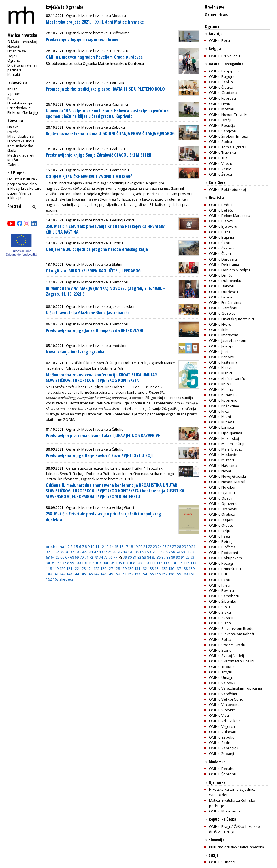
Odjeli (12, 56)
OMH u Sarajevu (223, 131)
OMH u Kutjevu (221, 422)
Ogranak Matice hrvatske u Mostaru (96, 16)
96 (57, 563)
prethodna (55, 547)
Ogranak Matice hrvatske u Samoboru (98, 282)
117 (193, 563)
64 (53, 557)
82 (139, 557)
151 (124, 574)
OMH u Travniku (222, 152)
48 (125, 552)
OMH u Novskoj (222, 487)
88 (168, 557)
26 (169, 547)
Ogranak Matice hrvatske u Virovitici (96, 83)
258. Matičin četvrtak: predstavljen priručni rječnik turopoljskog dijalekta (104, 517)
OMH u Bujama (221, 237)
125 (96, 568)
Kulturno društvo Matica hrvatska (236, 847)
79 (125, 557)
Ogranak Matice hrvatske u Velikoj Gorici (100, 220)
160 (185, 574)
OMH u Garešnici (223, 308)
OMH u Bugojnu (222, 76)
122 (76, 568)
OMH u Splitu (220, 639)
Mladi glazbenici (21, 136)
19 (136, 547)
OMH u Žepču (220, 174)
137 (178, 568)
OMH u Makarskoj (224, 438)
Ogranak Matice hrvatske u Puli (107, 479)
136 (171, 568)
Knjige (12, 89)
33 (53, 552)
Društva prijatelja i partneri (22, 68)
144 (76, 574)
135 (164, 568)
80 (130, 557)
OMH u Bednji (221, 205)
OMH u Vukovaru (223, 732)
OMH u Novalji (221, 471)
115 (180, 563)
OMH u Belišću (221, 210)
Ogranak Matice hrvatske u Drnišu (94, 243)
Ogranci (14, 60)
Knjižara (14, 160)
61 (187, 552)
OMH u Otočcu (221, 525)
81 (135, 557)
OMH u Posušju (222, 125)
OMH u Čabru (220, 243)
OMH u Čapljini (221, 82)
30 (189, 547)
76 (110, 557)
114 (173, 563)
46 (115, 552)
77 (115, 557)
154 (144, 574)
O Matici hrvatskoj (22, 42)
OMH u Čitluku (221, 87)
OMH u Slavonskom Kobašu (232, 634)
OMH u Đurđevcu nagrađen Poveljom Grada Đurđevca (94, 57)
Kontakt (14, 74)
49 (130, 552)
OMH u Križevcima (224, 406)
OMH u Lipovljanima (226, 433)
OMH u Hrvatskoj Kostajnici (232, 319)
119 (56, 568)
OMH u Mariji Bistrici (226, 449)
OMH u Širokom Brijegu (229, 136)
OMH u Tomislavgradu (228, 147)
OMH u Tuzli (219, 158)
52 (144, 552)
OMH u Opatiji (221, 498)
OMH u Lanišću (221, 427)
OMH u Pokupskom (225, 558)
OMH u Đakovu (222, 286)
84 (149, 557)
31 (193, 547)
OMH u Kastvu (221, 368)
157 (164, 574)
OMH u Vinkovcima (225, 705)
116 (187, 563)
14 (112, 547)
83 (144, 557)
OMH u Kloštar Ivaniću (227, 379)
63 (48, 557)
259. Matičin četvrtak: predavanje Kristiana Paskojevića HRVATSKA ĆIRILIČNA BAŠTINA (106, 229)
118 (49, 568)
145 (83, 574)
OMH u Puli (218, 574)
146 (90, 574)
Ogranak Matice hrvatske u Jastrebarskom (101, 306)
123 (83, 568)
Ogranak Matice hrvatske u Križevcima (98, 33)
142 (62, 574)
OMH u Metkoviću (224, 455)
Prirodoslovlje (19, 108)
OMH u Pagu (220, 536)
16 (121, 547)
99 (72, 563)
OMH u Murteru (222, 460)
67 (67, 557)
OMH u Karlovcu (222, 357)
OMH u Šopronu (223, 774)
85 (154, 557)
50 (135, 552)
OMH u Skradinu (223, 618)
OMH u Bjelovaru (223, 226)
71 (86, 557)
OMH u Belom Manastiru (230, 216)
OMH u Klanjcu (221, 373)
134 (158, 568)
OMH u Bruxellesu (224, 56)
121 (69, 568)
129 (124, 568)
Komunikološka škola (20, 148)
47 (120, 552)
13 (107, 547)
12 (102, 547)
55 (159, 552)
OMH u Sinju (220, 607)
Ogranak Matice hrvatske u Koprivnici (97, 104)
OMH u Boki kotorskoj (227, 189)
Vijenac (13, 94)
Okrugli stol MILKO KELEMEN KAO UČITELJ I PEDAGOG (93, 271)
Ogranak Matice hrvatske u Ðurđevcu (97, 51)
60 (183, 552)
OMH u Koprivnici (223, 400)
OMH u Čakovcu (222, 248)
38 (77, 552)
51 (139, 552)
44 (106, 552)
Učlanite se (17, 51)
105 (112, 563)
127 (110, 568)
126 (103, 568)
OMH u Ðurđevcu (223, 292)
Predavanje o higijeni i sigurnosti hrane (82, 40)
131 (137, 568)
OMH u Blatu (220, 232)
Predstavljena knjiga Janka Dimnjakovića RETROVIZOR (95, 331)
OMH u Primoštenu (225, 569)
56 (163, 552)
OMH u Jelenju (221, 346)
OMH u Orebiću (222, 514)
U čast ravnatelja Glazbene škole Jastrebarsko (88, 313)
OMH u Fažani (220, 297)
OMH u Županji (221, 754)
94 (48, 563)
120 (62, 568)
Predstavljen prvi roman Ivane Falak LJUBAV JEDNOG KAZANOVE (103, 436)
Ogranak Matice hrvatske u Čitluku (95, 429)
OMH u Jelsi (219, 351)
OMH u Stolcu (220, 142)
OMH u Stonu (220, 650)
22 (150, 547)
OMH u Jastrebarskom (228, 340)
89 (173, 557)
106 (119, 563)
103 (98, 563)
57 (168, 552)
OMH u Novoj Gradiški (227, 476)
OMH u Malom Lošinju (227, 444)
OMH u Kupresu (222, 98)
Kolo (11, 98)
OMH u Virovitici (222, 710)
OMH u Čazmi (220, 253)
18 (131, 547)
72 (91, 557)
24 (160, 547)
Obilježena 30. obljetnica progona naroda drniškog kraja (97, 249)
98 (67, 563)
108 (132, 563)
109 (139, 563)
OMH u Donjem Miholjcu (229, 270)
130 (130, 568)
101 (85, 563)
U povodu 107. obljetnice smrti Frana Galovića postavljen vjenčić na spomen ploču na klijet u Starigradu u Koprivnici (107, 113)
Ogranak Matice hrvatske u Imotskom (97, 346)
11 (97, 547)
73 (96, 557)
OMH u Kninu (220, 384)
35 (62, 552)
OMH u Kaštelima (223, 362)
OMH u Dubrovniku (225, 281)
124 (90, 568)
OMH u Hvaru (220, 324)
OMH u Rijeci (220, 585)
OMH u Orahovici (223, 509)
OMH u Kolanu (221, 389)
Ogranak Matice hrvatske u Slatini (94, 264)
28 (179, 547)
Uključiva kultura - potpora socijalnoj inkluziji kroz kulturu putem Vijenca (24, 186)
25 (165, 547)
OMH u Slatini (220, 623)
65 (57, 557)
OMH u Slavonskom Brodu (231, 628)
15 (116, 547)
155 (151, 574)
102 (91, 563)
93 (192, 557)
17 (126, 547)
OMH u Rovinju (221, 590)
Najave (13, 127)
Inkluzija (14, 198)
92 (187, 557)
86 (159, 557)
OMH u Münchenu (224, 811)
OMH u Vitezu (221, 163)
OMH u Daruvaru (223, 259)
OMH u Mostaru (222, 109)
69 (77, 557)
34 (57, 552)
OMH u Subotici (222, 862)
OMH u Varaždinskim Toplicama (236, 688)
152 (130, 574)
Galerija (14, 165)
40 (86, 552)
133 (151, 568)
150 (117, 574)
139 (192, 568)
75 (106, 557)
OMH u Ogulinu (222, 493)
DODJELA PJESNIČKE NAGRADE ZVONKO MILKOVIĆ (89, 177)
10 (92, 547)
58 (173, 552)
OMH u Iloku (219, 330)
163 (56, 579)
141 (56, 574)
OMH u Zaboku (222, 737)
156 (158, 574)
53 (149, 552)
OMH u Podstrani (223, 553)
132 (144, 568)
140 (49, 574)
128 (117, 568)
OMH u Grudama (223, 93)
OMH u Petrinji (221, 541)
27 (174, 547)
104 (105, 563)
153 (137, 574)
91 (183, 557)
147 (96, 574)
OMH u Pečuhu (222, 769)
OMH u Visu (219, 715)
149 (110, 574)
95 (53, 563)
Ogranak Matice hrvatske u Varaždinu (97, 170)
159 (178, 574)
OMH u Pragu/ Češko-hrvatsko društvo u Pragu (235, 829)
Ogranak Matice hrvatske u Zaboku (95, 127)
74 (101, 557)
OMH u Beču (220, 40)
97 (62, 563)
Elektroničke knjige (23, 112)
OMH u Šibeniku (223, 601)
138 (185, 568)
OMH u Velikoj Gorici (226, 699)
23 (155, 547)
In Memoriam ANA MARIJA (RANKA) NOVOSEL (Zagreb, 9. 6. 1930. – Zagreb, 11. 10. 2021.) (106, 291)
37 (72, 552)
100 (78, 563)
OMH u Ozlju (220, 531)
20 (140, 547)
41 (91, 552)
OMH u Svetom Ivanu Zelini (232, 661)
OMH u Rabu (220, 580)
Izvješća (14, 132)
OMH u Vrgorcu (222, 726)
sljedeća (67, 579)
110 (146, 563)
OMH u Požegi (221, 563)
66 (62, 557)
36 (67, 552)
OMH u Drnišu (221, 275)
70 (82, 557)
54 (154, 552)
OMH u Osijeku (222, 520)
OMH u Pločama (222, 547)
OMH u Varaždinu (224, 694)
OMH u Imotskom (224, 335)
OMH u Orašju (221, 120)
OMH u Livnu (220, 104)
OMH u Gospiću (222, 313)
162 (49, 579)
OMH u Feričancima (225, 302)
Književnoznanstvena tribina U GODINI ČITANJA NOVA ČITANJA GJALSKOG (110, 134)
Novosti (14, 46)
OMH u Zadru (220, 743)
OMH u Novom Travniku (229, 114)
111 (153, 563)
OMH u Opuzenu (223, 504)
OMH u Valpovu (222, 683)
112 (159, 563)
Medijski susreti (21, 155)
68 (72, 557)
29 (184, 547)
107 (125, 563)
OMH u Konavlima (224, 395)
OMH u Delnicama (224, 265)
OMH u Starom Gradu (227, 645)
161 (192, 574)
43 (101, 552)
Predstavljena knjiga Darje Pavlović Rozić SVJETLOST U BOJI (99, 456)
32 (48, 552)
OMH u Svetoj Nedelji (227, 656)
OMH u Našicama (223, 466)
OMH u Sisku (220, 612)
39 (82, 552)
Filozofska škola (21, 141)
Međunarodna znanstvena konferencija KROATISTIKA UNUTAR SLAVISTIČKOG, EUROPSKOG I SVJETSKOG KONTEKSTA (101, 378)
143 (69, 574)
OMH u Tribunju (222, 667)
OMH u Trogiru (221, 672)
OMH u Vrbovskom (225, 721)
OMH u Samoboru (224, 596)
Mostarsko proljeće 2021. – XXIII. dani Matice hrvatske (95, 22)
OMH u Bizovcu (222, 221)
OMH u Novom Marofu (228, 482)
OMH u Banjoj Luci (224, 71)
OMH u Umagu (221, 677)
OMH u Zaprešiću (224, 748)
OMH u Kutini (220, 417)
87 (163, 557)
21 (145, 547)
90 (178, 557)
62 (192, 552)
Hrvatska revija (20, 103)
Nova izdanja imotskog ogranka (75, 352)
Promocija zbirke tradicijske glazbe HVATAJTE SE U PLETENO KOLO (105, 89)
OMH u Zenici (220, 169)
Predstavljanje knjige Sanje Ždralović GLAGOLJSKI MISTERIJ (99, 155)
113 (166, 563)
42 (96, 552)
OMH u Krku (219, 411)
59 (178, 552)
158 (171, 574)
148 (103, 574)
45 (110, 552)
